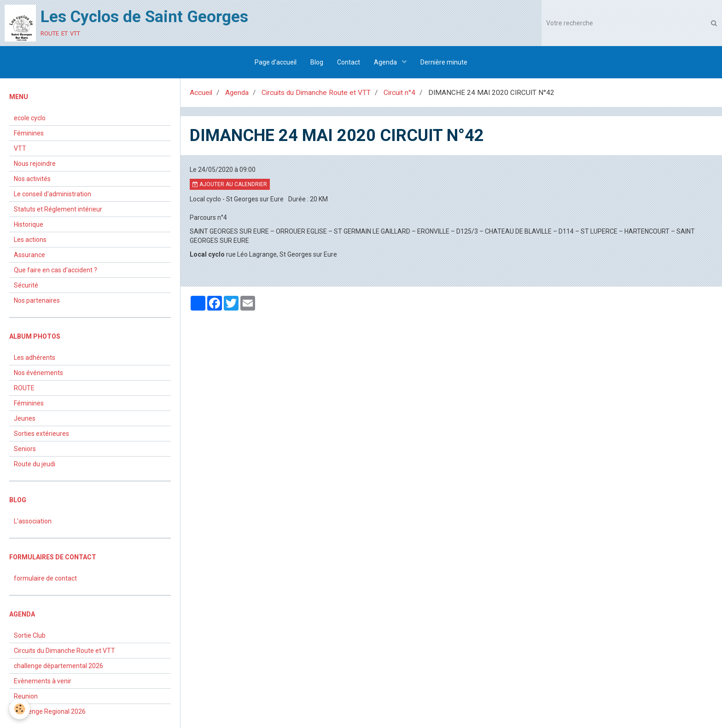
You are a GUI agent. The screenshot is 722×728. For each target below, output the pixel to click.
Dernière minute (444, 62)
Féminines (29, 133)
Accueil (201, 93)
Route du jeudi (35, 464)
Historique (29, 224)
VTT (20, 148)
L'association (33, 521)
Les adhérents (35, 358)
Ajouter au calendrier (230, 184)
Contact (349, 62)
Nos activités (32, 179)
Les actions (30, 240)
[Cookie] (20, 709)
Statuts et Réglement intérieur (58, 209)
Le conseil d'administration (52, 194)
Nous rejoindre (35, 164)
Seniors (25, 449)
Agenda (386, 62)
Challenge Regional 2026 (50, 711)
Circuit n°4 (399, 93)
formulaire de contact (45, 578)
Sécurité (26, 285)
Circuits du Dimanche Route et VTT (316, 93)
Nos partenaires (37, 300)
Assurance (29, 255)
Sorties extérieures (41, 434)
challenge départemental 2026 (58, 666)
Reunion (26, 696)
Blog (317, 62)
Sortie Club (30, 635)
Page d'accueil (276, 62)
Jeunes (25, 418)
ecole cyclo (30, 118)
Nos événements (38, 373)
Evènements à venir (43, 681)
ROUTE (24, 388)
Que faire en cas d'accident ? (55, 270)
